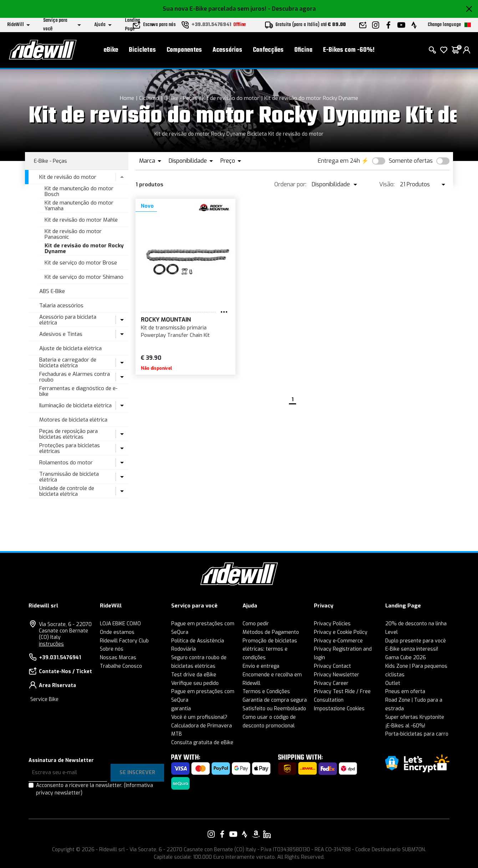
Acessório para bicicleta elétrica (68, 320)
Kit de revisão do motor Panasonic (73, 234)
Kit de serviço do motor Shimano (84, 277)
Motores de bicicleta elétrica (73, 420)
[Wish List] (444, 50)
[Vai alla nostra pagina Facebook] (222, 834)
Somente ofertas (411, 161)
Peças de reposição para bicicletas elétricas (68, 434)
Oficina (303, 50)
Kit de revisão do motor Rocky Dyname (311, 98)
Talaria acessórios (61, 306)
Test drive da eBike (194, 675)
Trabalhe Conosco (121, 666)
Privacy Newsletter (337, 675)
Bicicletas (142, 50)
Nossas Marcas (118, 658)
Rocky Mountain (166, 320)
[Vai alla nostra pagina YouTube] (233, 834)
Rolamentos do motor (66, 463)
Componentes (184, 50)
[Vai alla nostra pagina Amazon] (256, 834)
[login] (467, 50)
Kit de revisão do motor (231, 98)
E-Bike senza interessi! (412, 649)
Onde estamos (117, 632)
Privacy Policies (332, 624)
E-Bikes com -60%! (349, 50)
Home (127, 98)
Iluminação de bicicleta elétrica (75, 405)
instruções (51, 644)
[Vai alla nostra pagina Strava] (245, 834)
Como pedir (256, 624)
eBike (111, 50)
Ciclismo (149, 98)
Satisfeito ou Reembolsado (274, 709)
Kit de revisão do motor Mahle (81, 220)
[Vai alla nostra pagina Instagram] (211, 834)
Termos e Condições (266, 692)
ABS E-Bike (52, 291)
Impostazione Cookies (339, 709)
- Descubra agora (292, 9)
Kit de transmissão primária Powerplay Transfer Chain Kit (175, 332)
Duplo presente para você (416, 641)
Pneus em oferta (405, 692)
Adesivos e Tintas (61, 334)
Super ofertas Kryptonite (415, 717)
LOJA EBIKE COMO (120, 624)
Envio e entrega (261, 666)
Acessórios (227, 50)
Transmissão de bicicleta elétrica (69, 477)
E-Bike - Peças (181, 98)
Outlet (393, 683)
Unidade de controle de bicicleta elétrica (67, 491)
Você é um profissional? (199, 717)
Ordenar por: (290, 184)
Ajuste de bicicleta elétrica (70, 348)
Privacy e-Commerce (338, 641)
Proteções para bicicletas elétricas (70, 448)
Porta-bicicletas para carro (417, 734)
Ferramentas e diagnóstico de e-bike (78, 391)
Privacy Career (331, 683)
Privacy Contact (332, 666)
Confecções (268, 50)
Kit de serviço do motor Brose (81, 263)
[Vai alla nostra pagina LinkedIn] (267, 834)
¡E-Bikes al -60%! (405, 726)
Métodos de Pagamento (271, 632)
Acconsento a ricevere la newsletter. (95, 789)
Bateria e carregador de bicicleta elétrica (68, 363)
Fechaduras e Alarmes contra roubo (75, 377)
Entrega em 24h (339, 161)
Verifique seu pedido (195, 683)
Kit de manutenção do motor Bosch (79, 191)
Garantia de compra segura (275, 700)
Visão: (387, 184)
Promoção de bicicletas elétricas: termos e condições (270, 649)
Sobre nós (112, 649)
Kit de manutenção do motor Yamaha (79, 206)
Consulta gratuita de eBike (202, 743)
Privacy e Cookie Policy (341, 632)
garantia (181, 709)
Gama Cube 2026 (406, 658)
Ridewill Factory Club (124, 641)
